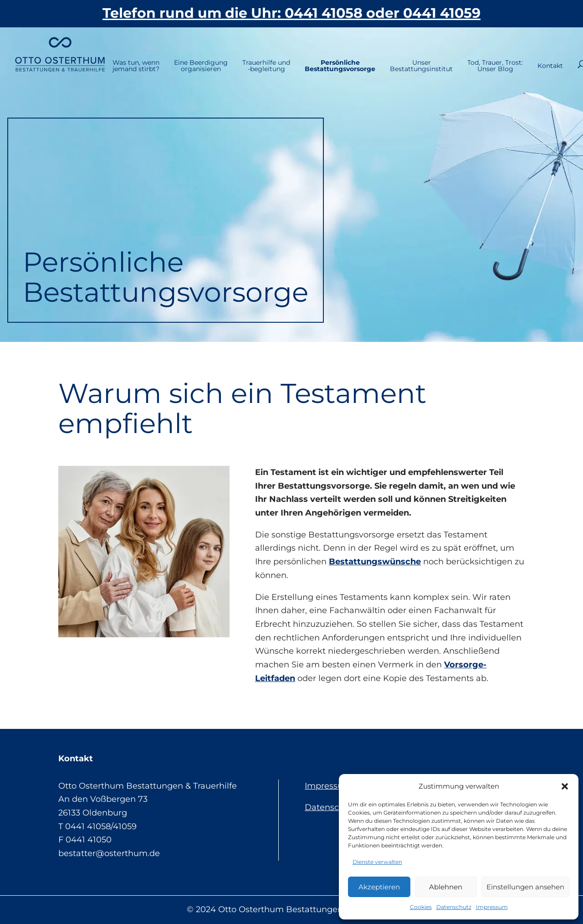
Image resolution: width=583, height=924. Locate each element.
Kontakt (528, 55)
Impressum (492, 907)
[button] (565, 786)
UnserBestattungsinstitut (394, 55)
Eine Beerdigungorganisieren (174, 55)
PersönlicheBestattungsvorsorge (313, 55)
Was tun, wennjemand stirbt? (109, 55)
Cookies (421, 907)
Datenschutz (454, 907)
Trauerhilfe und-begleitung (239, 55)
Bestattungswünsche (375, 562)
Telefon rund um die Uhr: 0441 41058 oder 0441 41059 (291, 13)
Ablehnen (446, 887)
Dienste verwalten (377, 862)
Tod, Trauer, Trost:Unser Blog (468, 55)
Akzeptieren (379, 887)
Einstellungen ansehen (525, 887)
